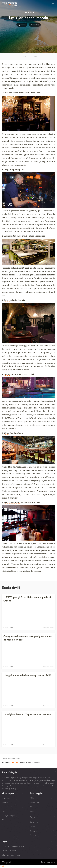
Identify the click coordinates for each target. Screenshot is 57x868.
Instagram (34, 831)
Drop (6, 170)
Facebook (34, 822)
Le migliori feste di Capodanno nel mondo (27, 714)
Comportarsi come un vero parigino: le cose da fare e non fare (28, 638)
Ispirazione (22, 25)
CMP (2, 866)
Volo (32, 798)
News (4, 811)
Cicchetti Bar (9, 236)
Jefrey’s (8, 300)
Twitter (33, 826)
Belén (27, 13)
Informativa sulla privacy (11, 855)
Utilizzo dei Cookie (9, 851)
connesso (16, 762)
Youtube (33, 835)
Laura (7, 628)
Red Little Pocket (12, 502)
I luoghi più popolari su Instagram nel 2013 (27, 675)
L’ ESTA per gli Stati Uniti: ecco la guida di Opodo (27, 599)
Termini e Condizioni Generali (13, 846)
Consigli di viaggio (8, 815)
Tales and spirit (11, 93)
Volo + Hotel (35, 802)
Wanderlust (35, 25)
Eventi (4, 820)
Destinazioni (6, 807)
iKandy (7, 374)
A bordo (5, 802)
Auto (32, 811)
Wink (6, 433)
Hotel (33, 807)
